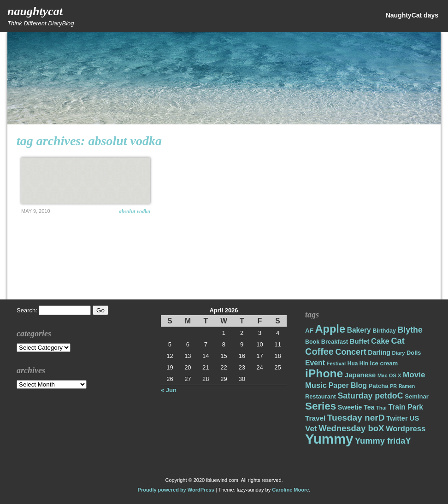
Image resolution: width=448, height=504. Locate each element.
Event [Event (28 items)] (315, 363)
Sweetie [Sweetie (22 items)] (350, 407)
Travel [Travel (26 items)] (315, 418)
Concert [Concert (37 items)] (351, 352)
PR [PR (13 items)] (393, 386)
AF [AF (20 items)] (309, 331)
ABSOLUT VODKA (135, 211)
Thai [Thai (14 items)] (381, 408)
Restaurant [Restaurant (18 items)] (321, 396)
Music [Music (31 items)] (316, 385)
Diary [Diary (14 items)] (399, 353)
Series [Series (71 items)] (321, 406)
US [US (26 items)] (414, 418)
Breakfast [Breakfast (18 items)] (335, 342)
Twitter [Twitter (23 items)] (397, 418)
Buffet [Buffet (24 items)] (360, 341)
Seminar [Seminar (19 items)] (417, 396)
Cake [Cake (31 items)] (380, 341)
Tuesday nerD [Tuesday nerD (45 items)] (356, 418)
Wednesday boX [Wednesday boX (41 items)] (351, 428)
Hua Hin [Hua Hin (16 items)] (358, 363)
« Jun (169, 390)
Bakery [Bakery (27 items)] (359, 330)
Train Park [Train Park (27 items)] (406, 407)
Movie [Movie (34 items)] (414, 375)
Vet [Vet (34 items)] (311, 429)
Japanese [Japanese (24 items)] (360, 375)
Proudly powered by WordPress (176, 490)
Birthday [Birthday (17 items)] (384, 331)
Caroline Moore (290, 490)
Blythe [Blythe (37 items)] (410, 330)
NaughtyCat (35, 11)
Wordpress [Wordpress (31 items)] (406, 429)
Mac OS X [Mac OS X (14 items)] (389, 375)
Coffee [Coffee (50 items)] (319, 352)
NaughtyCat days (412, 15)
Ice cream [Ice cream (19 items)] (384, 363)
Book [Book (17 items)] (312, 342)
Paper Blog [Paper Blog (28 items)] (348, 385)
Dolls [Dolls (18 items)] (414, 353)
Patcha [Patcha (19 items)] (379, 386)
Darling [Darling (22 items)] (379, 352)
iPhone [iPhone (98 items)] (324, 373)
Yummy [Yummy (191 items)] (329, 439)
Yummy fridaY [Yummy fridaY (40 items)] (383, 441)
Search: (27, 310)
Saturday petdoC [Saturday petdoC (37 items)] (370, 396)
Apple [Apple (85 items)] (330, 329)
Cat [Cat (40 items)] (398, 341)
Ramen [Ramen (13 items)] (407, 386)
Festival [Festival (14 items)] (336, 363)
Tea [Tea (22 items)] (369, 407)
